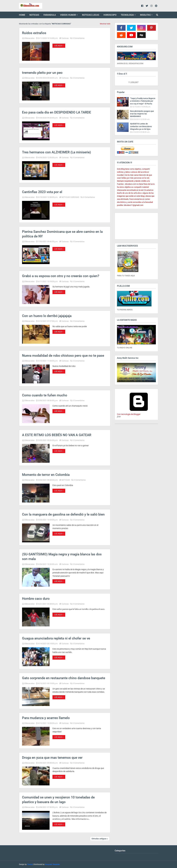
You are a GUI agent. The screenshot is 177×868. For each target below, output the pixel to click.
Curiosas (65, 38)
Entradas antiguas (99, 839)
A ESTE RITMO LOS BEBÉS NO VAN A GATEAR (57, 435)
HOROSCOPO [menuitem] (110, 15)
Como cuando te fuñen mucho (45, 395)
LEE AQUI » (59, 46)
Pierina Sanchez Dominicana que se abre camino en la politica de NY (62, 234)
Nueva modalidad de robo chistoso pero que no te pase (63, 356)
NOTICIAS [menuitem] (34, 15)
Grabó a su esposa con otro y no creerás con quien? (61, 276)
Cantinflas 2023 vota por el (42, 192)
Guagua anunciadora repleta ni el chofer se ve (56, 638)
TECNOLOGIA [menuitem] (127, 15)
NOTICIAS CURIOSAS (70, 197)
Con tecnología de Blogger (139, 413)
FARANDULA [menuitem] (50, 15)
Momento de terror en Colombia (46, 475)
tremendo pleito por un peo (42, 73)
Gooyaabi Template (52, 864)
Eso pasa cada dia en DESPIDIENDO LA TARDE (57, 112)
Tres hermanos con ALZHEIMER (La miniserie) (56, 152)
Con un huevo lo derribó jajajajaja (47, 316)
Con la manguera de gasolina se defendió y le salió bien (63, 514)
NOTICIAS (66, 480)
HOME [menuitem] (22, 15)
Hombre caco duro (36, 599)
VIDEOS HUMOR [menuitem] (68, 15)
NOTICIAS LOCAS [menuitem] (91, 15)
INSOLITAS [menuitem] (145, 15)
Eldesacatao (29, 38)
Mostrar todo (105, 24)
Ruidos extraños (34, 33)
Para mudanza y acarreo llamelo (46, 718)
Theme (30, 864)
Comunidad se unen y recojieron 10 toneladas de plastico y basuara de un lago (58, 800)
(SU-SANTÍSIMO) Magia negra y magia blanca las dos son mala (62, 557)
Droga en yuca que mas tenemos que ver (52, 758)
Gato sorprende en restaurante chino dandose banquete (64, 678)
